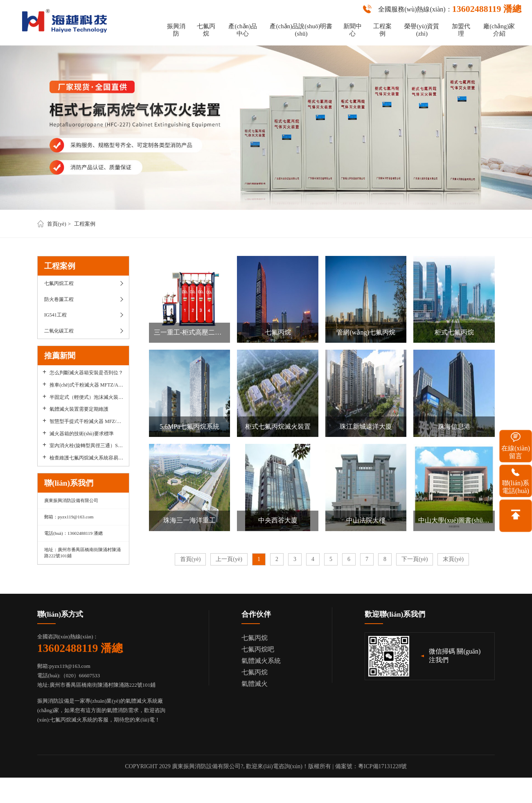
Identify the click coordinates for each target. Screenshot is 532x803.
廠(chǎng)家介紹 (499, 30)
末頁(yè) (453, 559)
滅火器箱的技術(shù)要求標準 (82, 434)
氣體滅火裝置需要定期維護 (79, 409)
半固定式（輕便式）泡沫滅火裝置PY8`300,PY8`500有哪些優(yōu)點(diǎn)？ (87, 397)
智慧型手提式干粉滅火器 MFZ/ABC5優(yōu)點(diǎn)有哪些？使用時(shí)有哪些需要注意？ (87, 421)
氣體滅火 (255, 684)
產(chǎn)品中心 (243, 30)
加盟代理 (461, 30)
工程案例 (382, 30)
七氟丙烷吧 (258, 649)
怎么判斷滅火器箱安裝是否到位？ (86, 373)
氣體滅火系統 (261, 661)
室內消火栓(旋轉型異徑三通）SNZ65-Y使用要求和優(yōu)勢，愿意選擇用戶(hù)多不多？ (87, 446)
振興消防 (176, 30)
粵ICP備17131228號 (383, 766)
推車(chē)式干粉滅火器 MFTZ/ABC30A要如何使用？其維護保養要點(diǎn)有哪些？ (87, 385)
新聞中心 (353, 30)
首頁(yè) (57, 224)
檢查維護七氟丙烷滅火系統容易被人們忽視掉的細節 (87, 458)
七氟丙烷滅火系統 (71, 720)
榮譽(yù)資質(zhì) (422, 30)
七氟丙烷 (206, 30)
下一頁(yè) (415, 559)
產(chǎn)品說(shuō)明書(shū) (301, 30)
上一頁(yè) (229, 559)
